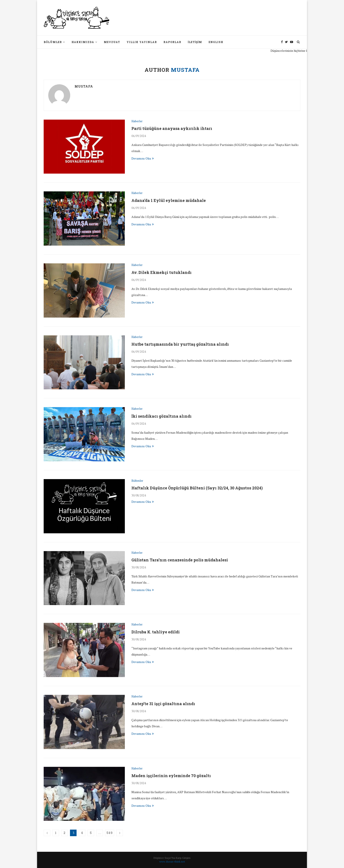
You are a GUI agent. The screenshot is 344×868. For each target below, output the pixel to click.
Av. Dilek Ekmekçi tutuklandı (162, 272)
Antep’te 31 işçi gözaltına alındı (163, 704)
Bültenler (137, 481)
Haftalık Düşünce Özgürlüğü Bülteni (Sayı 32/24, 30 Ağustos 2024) (197, 488)
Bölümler (53, 42)
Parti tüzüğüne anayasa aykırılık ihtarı (172, 128)
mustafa (84, 86)
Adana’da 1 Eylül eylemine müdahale (169, 200)
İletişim (195, 42)
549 (110, 833)
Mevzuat (112, 42)
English (216, 42)
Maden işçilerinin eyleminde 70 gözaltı (171, 776)
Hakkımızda (83, 42)
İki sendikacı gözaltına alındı (162, 416)
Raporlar (172, 42)
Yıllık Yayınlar (142, 42)
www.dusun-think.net (172, 862)
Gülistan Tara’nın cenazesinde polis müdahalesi (180, 560)
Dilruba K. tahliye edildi (156, 632)
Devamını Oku (143, 158)
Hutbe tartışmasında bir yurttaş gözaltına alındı (180, 344)
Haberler (137, 121)
